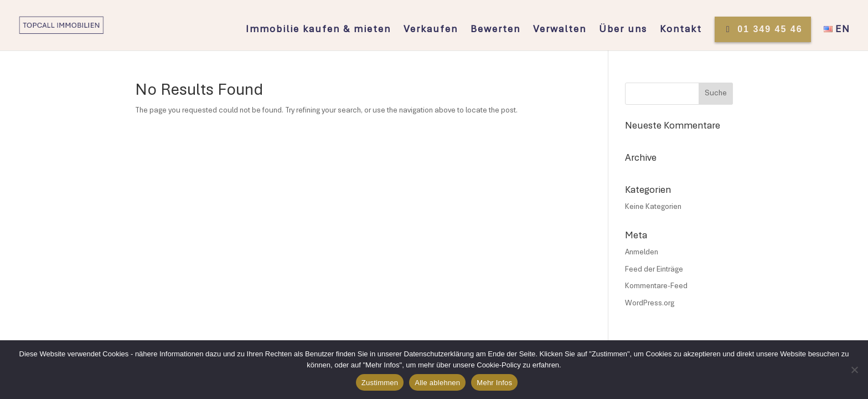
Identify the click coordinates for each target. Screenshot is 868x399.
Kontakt (681, 30)
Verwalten (560, 30)
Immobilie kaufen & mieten (318, 30)
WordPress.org (650, 304)
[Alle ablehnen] (854, 370)
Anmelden (642, 253)
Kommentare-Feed (656, 287)
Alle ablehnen (437, 383)
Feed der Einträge (654, 270)
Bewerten (495, 30)
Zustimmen (380, 383)
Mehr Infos (494, 383)
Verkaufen (431, 30)
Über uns (623, 30)
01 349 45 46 (763, 29)
